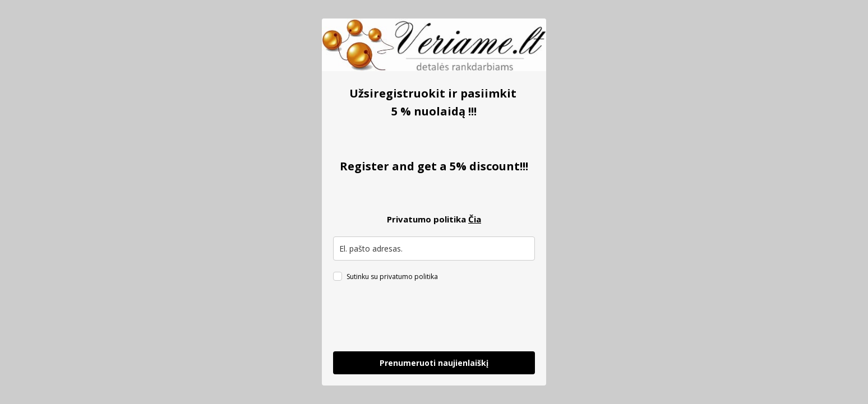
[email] (434, 249)
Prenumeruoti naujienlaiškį (434, 363)
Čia (475, 219)
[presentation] (418, 318)
